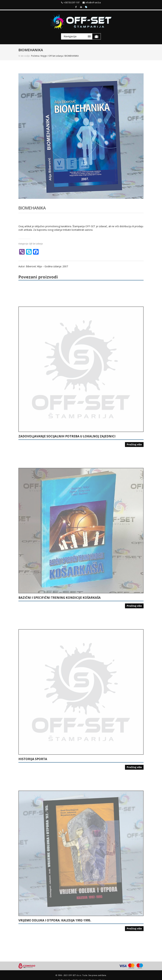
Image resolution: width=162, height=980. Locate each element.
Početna (35, 56)
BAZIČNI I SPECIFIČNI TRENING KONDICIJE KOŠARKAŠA (60, 598)
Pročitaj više (134, 444)
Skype (86, 7)
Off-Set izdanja (56, 56)
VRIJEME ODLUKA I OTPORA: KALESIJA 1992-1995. (55, 920)
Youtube (81, 7)
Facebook (76, 7)
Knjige (44, 56)
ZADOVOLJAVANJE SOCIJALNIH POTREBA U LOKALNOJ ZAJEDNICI (67, 436)
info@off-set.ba (93, 3)
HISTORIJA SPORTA (33, 759)
